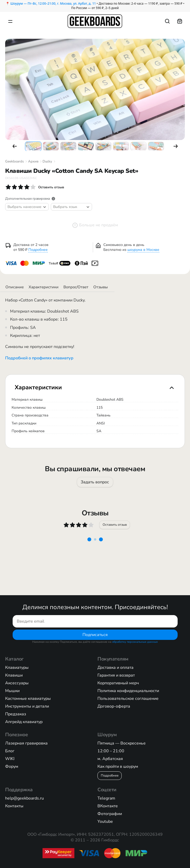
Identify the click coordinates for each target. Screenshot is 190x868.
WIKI (10, 759)
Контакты (14, 806)
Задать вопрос (95, 482)
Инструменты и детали (27, 706)
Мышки (12, 691)
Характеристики (44, 287)
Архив (33, 161)
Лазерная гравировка (26, 743)
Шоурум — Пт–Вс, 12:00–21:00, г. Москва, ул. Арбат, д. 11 (53, 3)
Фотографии (110, 814)
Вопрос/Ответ (76, 287)
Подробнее (38, 250)
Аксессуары (17, 683)
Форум (12, 766)
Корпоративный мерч (118, 683)
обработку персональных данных (135, 642)
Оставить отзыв (114, 525)
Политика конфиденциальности (128, 691)
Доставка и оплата (115, 668)
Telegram (106, 798)
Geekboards (14, 161)
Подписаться (95, 635)
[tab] (95, 388)
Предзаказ (16, 714)
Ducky (47, 161)
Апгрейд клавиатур (24, 722)
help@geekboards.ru (24, 798)
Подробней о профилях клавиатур (39, 358)
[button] (15, 146)
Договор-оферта (114, 706)
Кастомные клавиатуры (28, 699)
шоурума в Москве (143, 250)
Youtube (105, 822)
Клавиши (14, 675)
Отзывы (101, 287)
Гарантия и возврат (116, 675)
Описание (15, 287)
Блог (10, 751)
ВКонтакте (108, 806)
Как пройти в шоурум (118, 766)
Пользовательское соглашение (128, 699)
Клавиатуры (17, 668)
